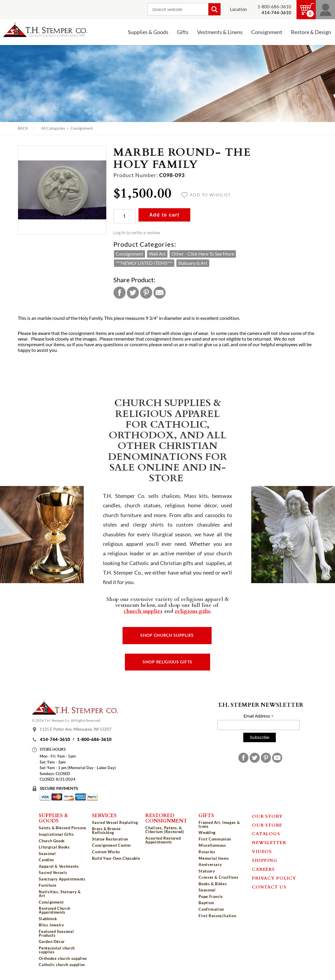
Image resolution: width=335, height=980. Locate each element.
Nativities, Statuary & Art (60, 894)
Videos (262, 851)
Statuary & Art (193, 263)
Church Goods (52, 841)
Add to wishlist (206, 195)
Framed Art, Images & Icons (219, 824)
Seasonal (47, 854)
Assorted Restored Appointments (163, 840)
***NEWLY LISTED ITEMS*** (144, 263)
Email (160, 293)
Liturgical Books (54, 847)
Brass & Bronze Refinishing (106, 831)
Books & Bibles (213, 884)
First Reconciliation (217, 916)
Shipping (265, 860)
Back (23, 128)
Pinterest (146, 293)
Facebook (120, 293)
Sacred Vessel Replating (115, 822)
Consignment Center (112, 845)
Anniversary (210, 864)
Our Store (267, 825)
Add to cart (164, 215)
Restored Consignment (166, 818)
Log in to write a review (137, 232)
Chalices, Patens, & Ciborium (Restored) (165, 830)
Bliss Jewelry (51, 925)
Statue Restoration (110, 839)
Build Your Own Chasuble (116, 858)
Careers (263, 869)
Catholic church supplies (62, 965)
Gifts (183, 32)
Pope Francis (211, 896)
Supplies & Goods (148, 32)
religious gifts (193, 611)
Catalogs (266, 833)
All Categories (53, 128)
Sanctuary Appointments (62, 879)
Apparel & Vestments (59, 866)
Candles (46, 860)
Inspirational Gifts (56, 834)
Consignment (267, 32)
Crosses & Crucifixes (218, 877)
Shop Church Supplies (167, 635)
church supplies (143, 611)
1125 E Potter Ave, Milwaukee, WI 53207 (76, 729)
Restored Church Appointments (55, 910)
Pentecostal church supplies (57, 950)
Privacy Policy (274, 878)
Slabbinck (48, 919)
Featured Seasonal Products (56, 933)
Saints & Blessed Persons (63, 828)
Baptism (206, 903)
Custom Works (106, 852)
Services (104, 815)
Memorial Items (214, 858)
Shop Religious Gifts (167, 662)
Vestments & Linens (220, 32)
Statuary (207, 871)
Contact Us (269, 887)
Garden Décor (52, 941)
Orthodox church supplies (63, 958)
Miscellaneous (212, 845)
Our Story (267, 816)
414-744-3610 (55, 739)
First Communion (215, 839)
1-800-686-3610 (274, 7)
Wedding (207, 833)
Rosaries (207, 852)
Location (238, 9)
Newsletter (269, 842)
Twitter (133, 293)
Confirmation (211, 909)
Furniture (48, 885)
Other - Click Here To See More (203, 254)
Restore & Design (311, 32)
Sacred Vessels (53, 872)
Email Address (259, 716)
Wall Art (157, 254)
